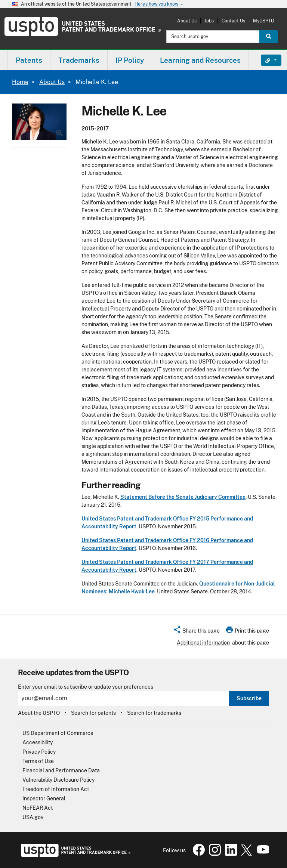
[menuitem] (29, 60)
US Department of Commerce (58, 733)
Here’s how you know (159, 4)
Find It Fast (266, 60)
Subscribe (249, 698)
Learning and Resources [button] (200, 60)
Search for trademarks (154, 713)
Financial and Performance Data (61, 770)
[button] (196, 632)
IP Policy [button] (130, 60)
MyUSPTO (264, 21)
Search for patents (93, 713)
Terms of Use (38, 761)
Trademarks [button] (79, 60)
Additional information (203, 643)
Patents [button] (29, 60)
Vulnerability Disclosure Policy (58, 780)
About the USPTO (39, 713)
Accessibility (38, 742)
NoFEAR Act (38, 808)
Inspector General (44, 799)
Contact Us (233, 21)
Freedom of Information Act (56, 789)
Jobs (209, 21)
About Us (187, 21)
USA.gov (33, 817)
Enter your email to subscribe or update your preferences (86, 687)
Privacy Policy (39, 752)
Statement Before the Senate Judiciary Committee (183, 497)
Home (20, 82)
